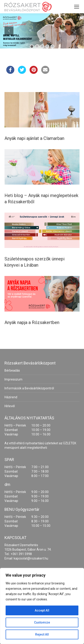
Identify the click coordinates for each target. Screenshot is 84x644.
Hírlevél (10, 406)
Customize (42, 622)
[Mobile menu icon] (77, 7)
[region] (42, 606)
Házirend (11, 397)
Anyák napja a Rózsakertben (32, 322)
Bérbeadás (12, 370)
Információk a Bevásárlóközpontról (29, 388)
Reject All (42, 634)
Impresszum (13, 379)
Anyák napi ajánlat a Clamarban (34, 138)
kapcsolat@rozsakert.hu (31, 558)
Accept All (42, 610)
